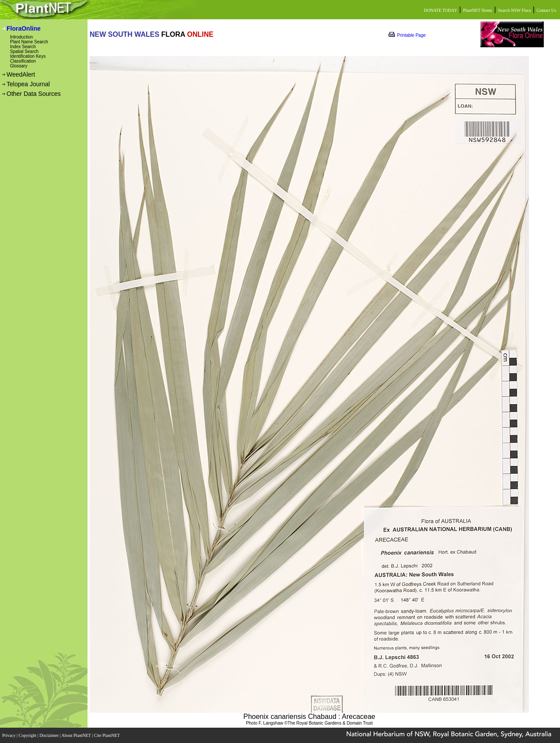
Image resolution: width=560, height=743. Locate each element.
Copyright (28, 735)
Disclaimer (49, 735)
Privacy (9, 735)
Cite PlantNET (107, 735)
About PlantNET (77, 735)
